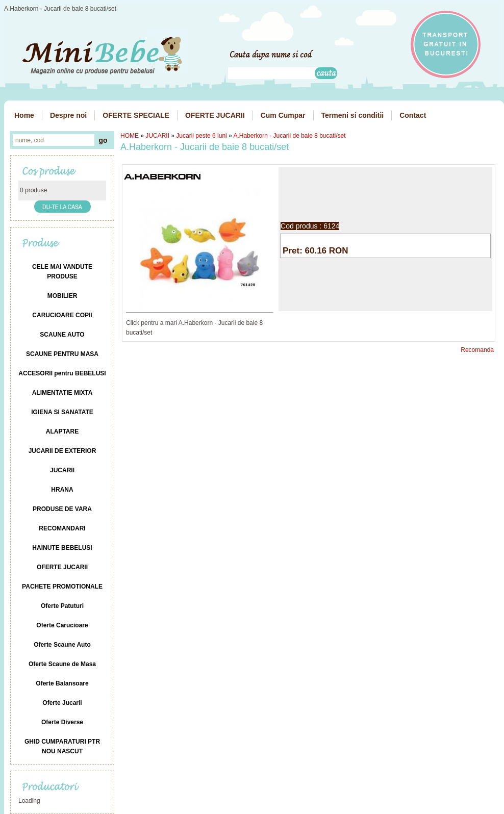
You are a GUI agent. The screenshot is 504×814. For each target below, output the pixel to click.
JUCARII (157, 136)
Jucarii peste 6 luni (201, 136)
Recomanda (477, 350)
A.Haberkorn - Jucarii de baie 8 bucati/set (289, 136)
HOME (130, 136)
